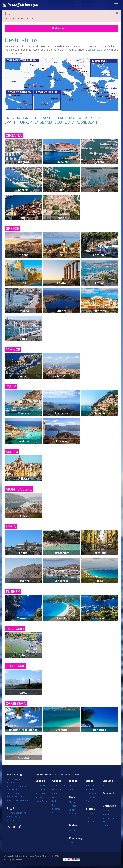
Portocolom (91, 793)
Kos (54, 789)
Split (37, 793)
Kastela (43, 789)
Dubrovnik (40, 785)
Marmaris (90, 821)
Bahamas (107, 814)
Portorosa (74, 806)
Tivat (71, 843)
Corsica (73, 785)
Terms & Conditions (17, 813)
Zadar (44, 801)
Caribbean (109, 806)
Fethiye (89, 814)
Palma (93, 789)
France (73, 781)
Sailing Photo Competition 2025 (16, 795)
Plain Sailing (14, 775)
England (108, 781)
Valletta (73, 830)
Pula (37, 789)
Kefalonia (57, 797)
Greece (57, 781)
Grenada (107, 825)
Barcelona (91, 785)
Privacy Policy (14, 817)
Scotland (108, 793)
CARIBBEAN (87, 122)
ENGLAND (43, 122)
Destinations (43, 775)
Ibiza (88, 789)
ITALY (61, 118)
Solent (106, 785)
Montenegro (77, 838)
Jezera (38, 801)
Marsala (73, 802)
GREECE (30, 118)
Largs (105, 798)
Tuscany (73, 818)
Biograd (39, 797)
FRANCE (47, 118)
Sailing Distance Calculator (15, 781)
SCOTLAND (64, 122)
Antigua (106, 811)
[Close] (117, 13)
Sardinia (73, 814)
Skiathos (56, 809)
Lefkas (55, 801)
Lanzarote (91, 797)
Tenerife (90, 801)
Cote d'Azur (75, 789)
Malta (73, 825)
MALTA (75, 118)
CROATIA (13, 118)
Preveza (56, 805)
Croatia (40, 781)
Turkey (90, 809)
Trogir (42, 793)
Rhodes (59, 789)
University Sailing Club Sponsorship (18, 788)
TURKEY (25, 122)
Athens (56, 785)
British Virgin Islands (109, 820)
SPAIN (10, 122)
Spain (89, 781)
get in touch (97, 50)
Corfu (55, 793)
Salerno (73, 810)
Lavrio (62, 785)
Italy (72, 797)
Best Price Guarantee (17, 800)
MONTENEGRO (97, 118)
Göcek (89, 818)
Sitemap (11, 821)
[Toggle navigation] (116, 5)
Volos (55, 813)
